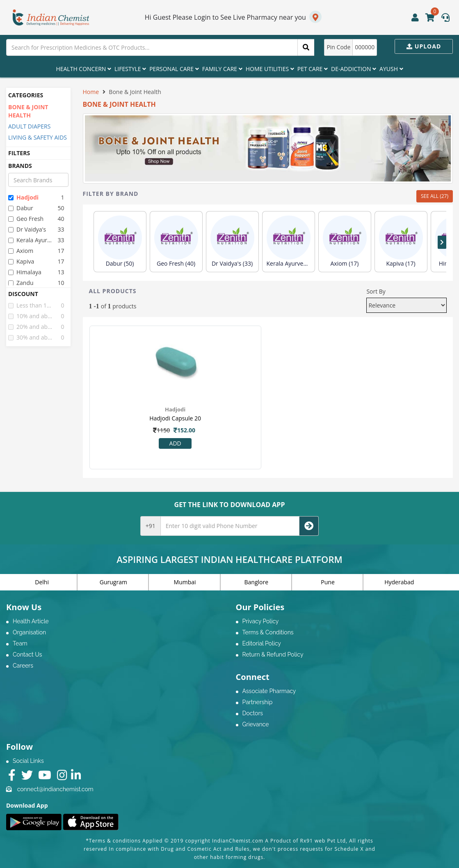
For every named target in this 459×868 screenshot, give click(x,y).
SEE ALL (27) (435, 196)
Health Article (31, 621)
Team (20, 643)
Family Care (222, 69)
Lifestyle (130, 69)
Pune (328, 582)
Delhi (42, 582)
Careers (23, 666)
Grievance (256, 724)
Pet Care (313, 69)
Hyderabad (399, 582)
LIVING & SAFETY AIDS (38, 137)
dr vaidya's (27, 229)
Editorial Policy (262, 643)
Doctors (253, 713)
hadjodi (23, 197)
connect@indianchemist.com (55, 789)
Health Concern (83, 69)
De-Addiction (354, 69)
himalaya (25, 272)
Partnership (258, 702)
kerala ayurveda (31, 240)
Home (91, 92)
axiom (21, 251)
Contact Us (27, 654)
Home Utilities (270, 69)
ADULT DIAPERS (29, 126)
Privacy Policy (261, 621)
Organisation (29, 632)
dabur (21, 208)
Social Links (28, 761)
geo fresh (26, 219)
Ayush (391, 69)
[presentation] (442, 242)
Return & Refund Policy (273, 654)
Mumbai (185, 582)
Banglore (257, 582)
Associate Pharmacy (269, 691)
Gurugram (113, 582)
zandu (21, 283)
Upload (424, 46)
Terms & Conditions (268, 632)
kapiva (21, 261)
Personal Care (174, 69)
